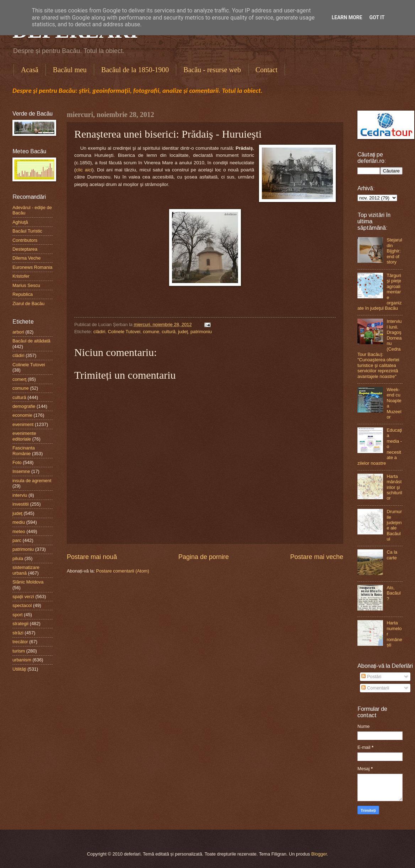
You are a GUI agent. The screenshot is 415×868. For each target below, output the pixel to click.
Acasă (30, 70)
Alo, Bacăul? (394, 593)
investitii (21, 504)
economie (22, 415)
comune (151, 332)
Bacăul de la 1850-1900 (135, 70)
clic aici (84, 170)
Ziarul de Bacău (28, 303)
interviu (20, 495)
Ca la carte (392, 555)
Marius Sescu (26, 285)
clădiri (99, 332)
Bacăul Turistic (27, 231)
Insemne (21, 471)
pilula (18, 558)
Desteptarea (25, 249)
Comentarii (375, 688)
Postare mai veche (317, 557)
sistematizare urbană (26, 570)
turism (19, 651)
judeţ (183, 332)
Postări (371, 677)
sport (18, 615)
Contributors (25, 240)
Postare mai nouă (92, 557)
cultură (169, 332)
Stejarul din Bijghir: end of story (394, 251)
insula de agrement (32, 481)
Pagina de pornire (204, 557)
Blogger (319, 854)
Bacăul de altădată (31, 341)
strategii (20, 624)
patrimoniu (201, 332)
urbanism (22, 660)
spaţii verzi (23, 597)
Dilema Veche (26, 258)
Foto (17, 462)
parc (17, 540)
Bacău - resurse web (212, 70)
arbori (18, 332)
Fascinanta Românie (24, 451)
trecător (20, 642)
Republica (23, 294)
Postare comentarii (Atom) (123, 571)
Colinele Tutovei (124, 332)
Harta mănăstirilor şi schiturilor (394, 487)
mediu (19, 522)
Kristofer (21, 276)
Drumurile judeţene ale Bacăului (394, 525)
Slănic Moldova (28, 582)
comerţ (19, 379)
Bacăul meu (70, 70)
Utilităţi (19, 669)
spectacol (22, 605)
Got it (377, 17)
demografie (24, 406)
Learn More (347, 17)
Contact (266, 70)
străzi (18, 633)
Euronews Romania (32, 267)
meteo (19, 531)
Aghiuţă (20, 222)
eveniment (23, 424)
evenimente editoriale (24, 436)
